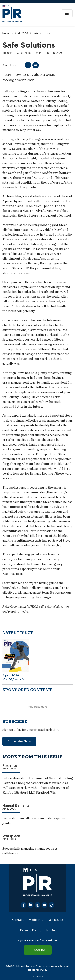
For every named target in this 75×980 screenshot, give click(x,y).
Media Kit (36, 920)
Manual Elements (16, 805)
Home (6, 33)
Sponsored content (27, 690)
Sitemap (38, 976)
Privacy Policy (31, 930)
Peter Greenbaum (51, 53)
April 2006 (21, 33)
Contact (18, 920)
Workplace (11, 836)
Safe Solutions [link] (42, 33)
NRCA (51, 930)
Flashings (10, 765)
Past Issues (55, 920)
